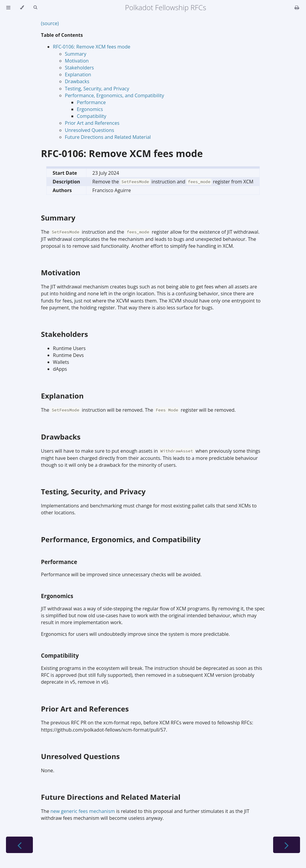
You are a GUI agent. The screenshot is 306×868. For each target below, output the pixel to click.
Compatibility (92, 116)
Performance (91, 102)
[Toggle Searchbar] (35, 7)
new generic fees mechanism (83, 811)
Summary (76, 54)
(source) (50, 23)
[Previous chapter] (19, 845)
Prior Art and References (92, 123)
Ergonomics (90, 109)
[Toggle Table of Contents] (8, 7)
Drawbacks (77, 81)
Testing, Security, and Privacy (97, 89)
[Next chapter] (287, 845)
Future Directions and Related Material (108, 137)
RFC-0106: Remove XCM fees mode (92, 47)
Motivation (77, 61)
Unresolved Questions (89, 130)
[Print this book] (297, 7)
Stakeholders (79, 68)
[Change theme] (22, 7)
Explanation (78, 75)
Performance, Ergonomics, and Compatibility (114, 95)
